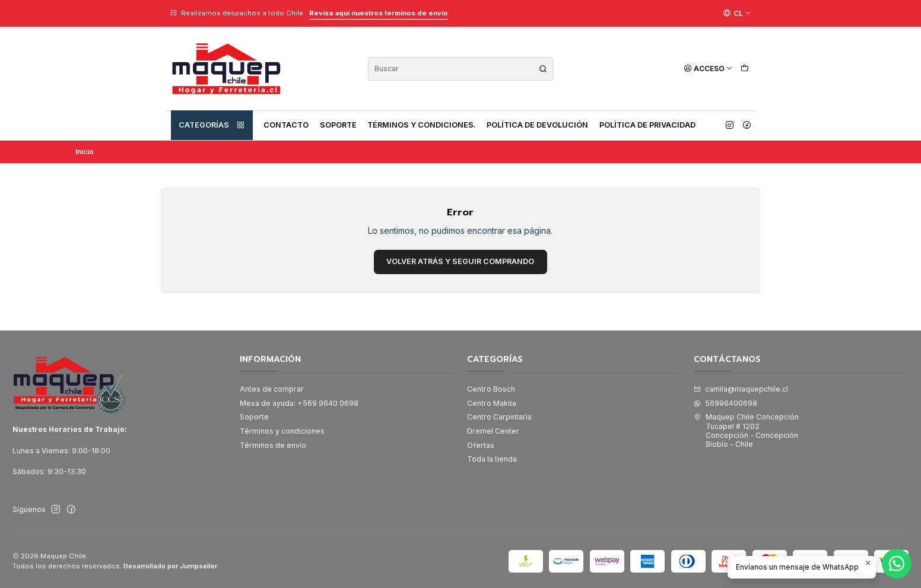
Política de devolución (537, 125)
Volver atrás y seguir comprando (460, 261)
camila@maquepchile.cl (741, 389)
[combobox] (460, 69)
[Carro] (744, 69)
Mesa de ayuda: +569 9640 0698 (299, 403)
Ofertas (481, 445)
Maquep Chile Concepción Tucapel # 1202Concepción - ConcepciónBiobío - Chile (746, 430)
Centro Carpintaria (499, 417)
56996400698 (725, 403)
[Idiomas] (737, 13)
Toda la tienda (492, 459)
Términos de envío (273, 445)
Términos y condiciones (282, 431)
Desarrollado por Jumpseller (170, 566)
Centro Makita (492, 403)
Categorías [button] (212, 125)
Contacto (286, 125)
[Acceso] (708, 69)
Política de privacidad (647, 125)
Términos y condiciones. (422, 125)
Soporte (338, 125)
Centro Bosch (491, 389)
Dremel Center (493, 431)
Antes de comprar (272, 389)
